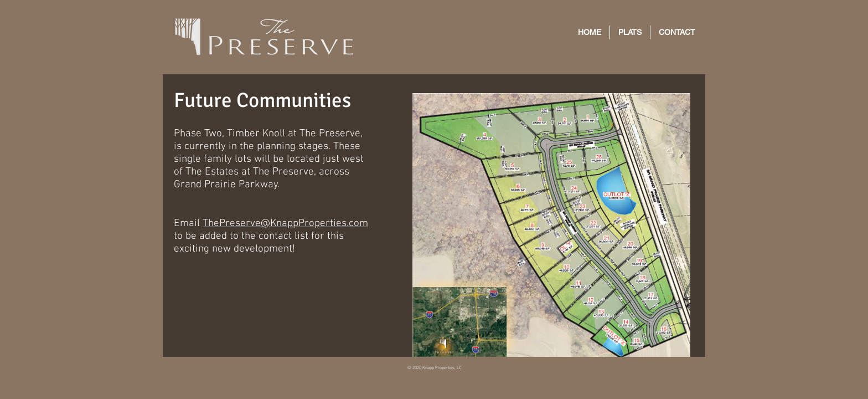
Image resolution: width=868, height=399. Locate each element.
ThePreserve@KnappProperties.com (285, 224)
